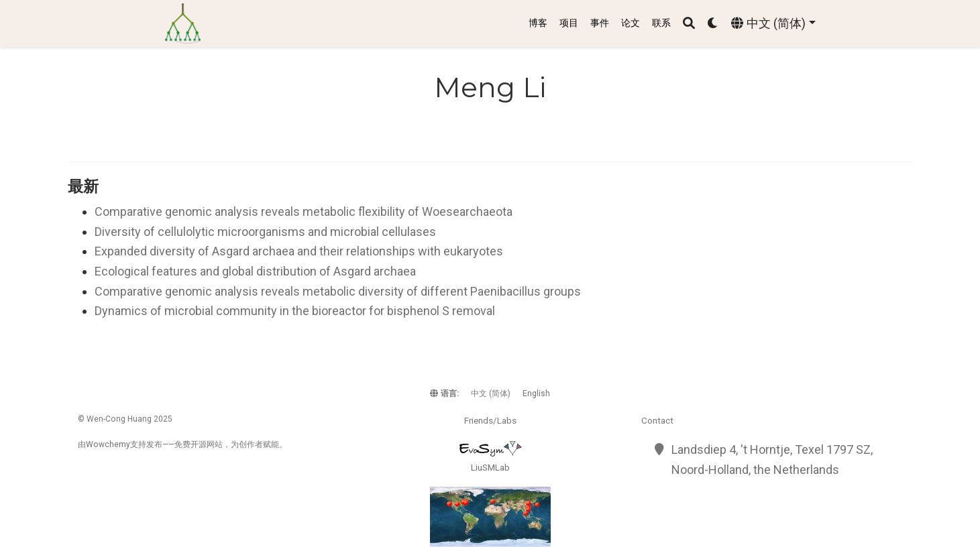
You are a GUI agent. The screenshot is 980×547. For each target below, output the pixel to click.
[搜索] (689, 24)
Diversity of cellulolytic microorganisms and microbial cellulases (265, 232)
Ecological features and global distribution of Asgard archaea (255, 271)
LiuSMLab (490, 467)
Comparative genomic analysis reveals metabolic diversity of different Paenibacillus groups (338, 291)
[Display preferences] (713, 24)
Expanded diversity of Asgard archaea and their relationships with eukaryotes (299, 251)
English (536, 393)
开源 (199, 444)
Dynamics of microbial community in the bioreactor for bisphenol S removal (295, 311)
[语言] (773, 24)
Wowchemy (108, 444)
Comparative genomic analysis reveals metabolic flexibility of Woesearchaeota (304, 211)
